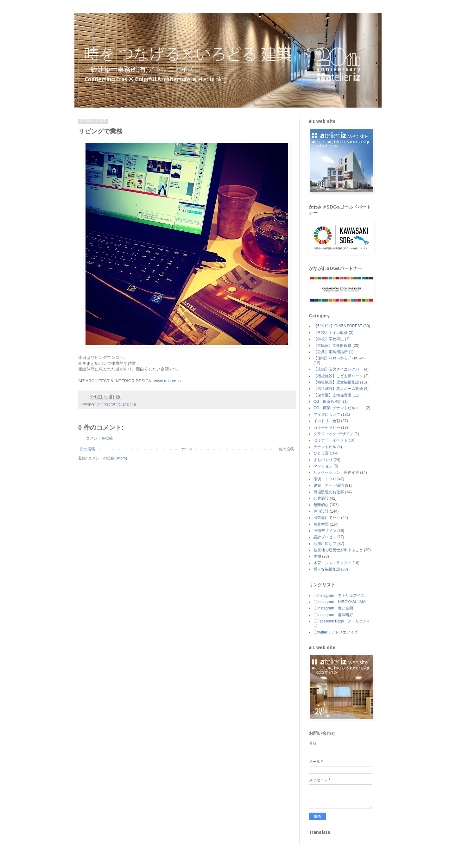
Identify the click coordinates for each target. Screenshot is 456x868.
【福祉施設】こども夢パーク (338, 376)
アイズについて (109, 404)
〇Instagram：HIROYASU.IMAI (340, 602)
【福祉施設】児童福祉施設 (336, 382)
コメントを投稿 (99, 438)
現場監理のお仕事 (329, 492)
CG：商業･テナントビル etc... (339, 408)
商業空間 (321, 524)
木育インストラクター (332, 563)
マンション (323, 466)
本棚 (317, 556)
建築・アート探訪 (329, 485)
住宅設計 (321, 511)
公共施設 (321, 498)
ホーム (187, 449)
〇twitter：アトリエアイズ (336, 632)
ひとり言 (130, 404)
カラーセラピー (327, 428)
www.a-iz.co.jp (168, 381)
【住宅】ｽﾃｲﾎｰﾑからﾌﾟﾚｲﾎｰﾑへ (339, 358)
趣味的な (321, 505)
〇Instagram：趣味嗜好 (333, 615)
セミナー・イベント (331, 440)
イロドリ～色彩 (327, 421)
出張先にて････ (327, 518)
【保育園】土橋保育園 (332, 395)
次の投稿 (87, 449)
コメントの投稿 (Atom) (108, 458)
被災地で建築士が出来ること (338, 550)
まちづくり (323, 460)
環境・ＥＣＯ (325, 479)
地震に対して (325, 544)
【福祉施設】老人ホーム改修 (338, 389)
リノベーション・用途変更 (336, 472)
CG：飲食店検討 (328, 402)
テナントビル (325, 447)
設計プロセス (325, 537)
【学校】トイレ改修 (331, 333)
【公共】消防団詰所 (331, 352)
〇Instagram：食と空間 (333, 608)
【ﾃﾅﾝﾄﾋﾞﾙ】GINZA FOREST (338, 326)
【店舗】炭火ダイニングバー (338, 369)
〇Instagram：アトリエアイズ (339, 596)
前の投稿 (286, 449)
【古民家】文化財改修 (332, 346)
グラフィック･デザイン (333, 434)
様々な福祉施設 (327, 569)
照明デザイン (325, 531)
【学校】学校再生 (329, 339)
